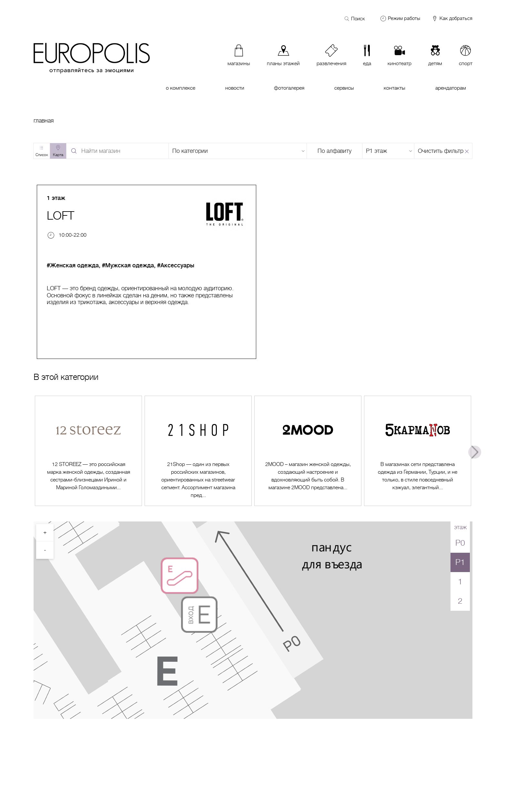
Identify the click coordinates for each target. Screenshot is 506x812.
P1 (460, 562)
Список (42, 155)
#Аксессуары (176, 265)
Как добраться (452, 19)
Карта (58, 155)
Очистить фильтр (441, 151)
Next (475, 452)
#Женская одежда (73, 265)
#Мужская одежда (128, 265)
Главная (44, 121)
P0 (460, 543)
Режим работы (404, 18)
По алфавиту (334, 151)
